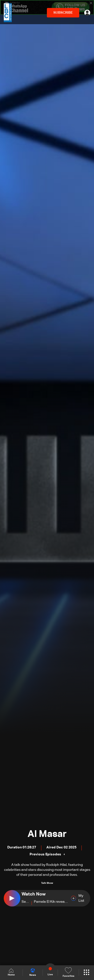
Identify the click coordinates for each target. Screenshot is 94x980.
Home (11, 972)
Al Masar (47, 834)
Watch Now (34, 894)
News (33, 972)
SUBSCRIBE (63, 13)
